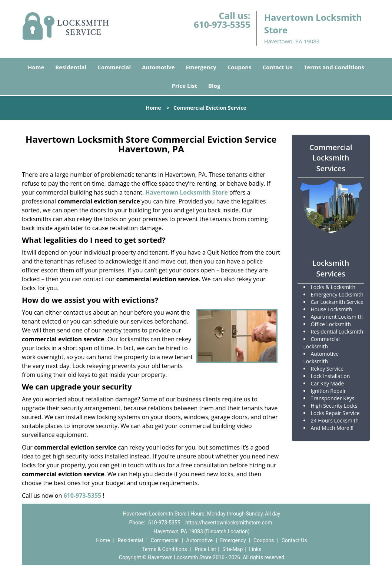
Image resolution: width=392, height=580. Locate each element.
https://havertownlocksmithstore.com (229, 523)
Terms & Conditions (165, 549)
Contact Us (278, 67)
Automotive (158, 67)
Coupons (240, 67)
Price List (185, 86)
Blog (214, 86)
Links (255, 549)
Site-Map (232, 549)
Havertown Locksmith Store (187, 192)
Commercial (114, 67)
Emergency (201, 67)
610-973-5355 (222, 24)
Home (36, 67)
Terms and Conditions (334, 67)
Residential (71, 67)
